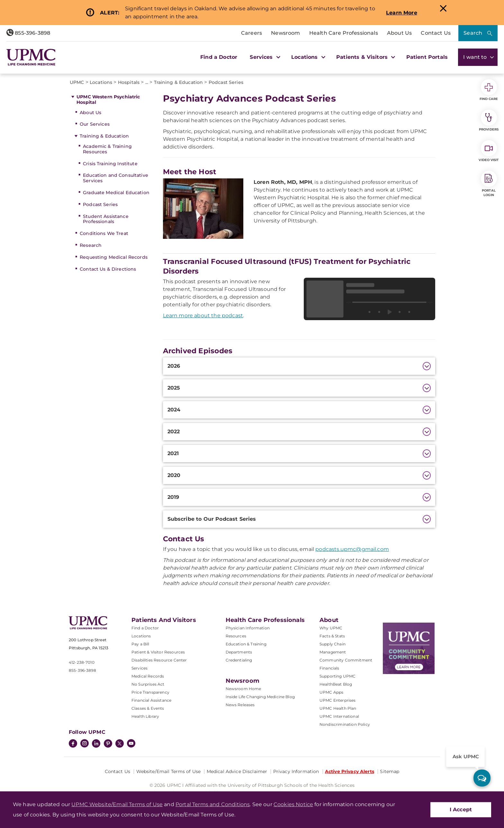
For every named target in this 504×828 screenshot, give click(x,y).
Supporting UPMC (337, 676)
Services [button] (264, 57)
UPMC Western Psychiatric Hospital (108, 99)
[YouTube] (131, 744)
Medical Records (148, 676)
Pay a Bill (140, 644)
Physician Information (248, 628)
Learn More (402, 13)
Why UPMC (331, 628)
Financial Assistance (151, 700)
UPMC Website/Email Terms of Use (117, 804)
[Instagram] (85, 744)
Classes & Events (148, 708)
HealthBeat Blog (336, 684)
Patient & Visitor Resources (158, 652)
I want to (478, 57)
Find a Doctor (219, 57)
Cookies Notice (293, 804)
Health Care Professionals (344, 33)
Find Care (489, 90)
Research (91, 245)
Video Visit (489, 151)
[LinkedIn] (96, 744)
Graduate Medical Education (116, 193)
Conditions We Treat (104, 233)
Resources (236, 636)
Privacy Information (296, 771)
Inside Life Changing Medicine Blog (260, 697)
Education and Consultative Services (116, 178)
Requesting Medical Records (114, 257)
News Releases (240, 705)
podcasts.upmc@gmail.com (352, 549)
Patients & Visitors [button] (365, 57)
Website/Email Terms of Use (169, 771)
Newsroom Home (243, 689)
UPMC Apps (331, 692)
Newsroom (285, 33)
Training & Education (104, 136)
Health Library (145, 716)
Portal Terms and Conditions (213, 804)
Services (139, 668)
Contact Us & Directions (108, 269)
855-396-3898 (28, 33)
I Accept (461, 810)
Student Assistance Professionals (106, 219)
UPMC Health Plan (338, 708)
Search (473, 33)
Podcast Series (100, 204)
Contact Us (436, 33)
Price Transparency (150, 692)
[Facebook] (73, 744)
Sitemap (390, 771)
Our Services (95, 124)
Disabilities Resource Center (159, 660)
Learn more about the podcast (203, 315)
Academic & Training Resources (107, 149)
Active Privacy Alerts (350, 771)
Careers (252, 33)
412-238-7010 (82, 662)
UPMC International (339, 716)
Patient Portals (427, 57)
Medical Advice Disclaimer (237, 771)
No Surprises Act (148, 684)
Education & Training (246, 644)
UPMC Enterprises (338, 700)
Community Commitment (346, 660)
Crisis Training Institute (110, 164)
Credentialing (239, 660)
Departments (239, 652)
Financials (329, 668)
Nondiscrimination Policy (345, 724)
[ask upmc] (482, 778)
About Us (399, 33)
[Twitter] (120, 743)
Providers (489, 121)
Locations (141, 636)
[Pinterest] (108, 744)
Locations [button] (307, 57)
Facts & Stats (332, 636)
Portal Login (489, 184)
